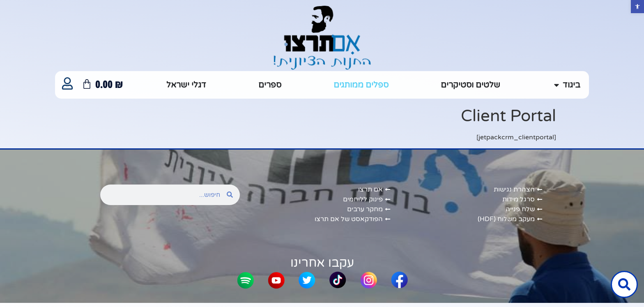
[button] (637, 7)
